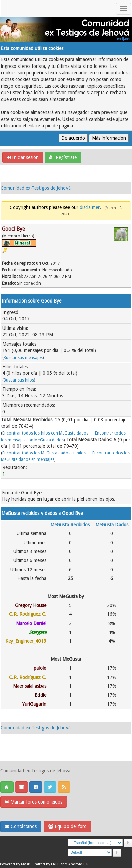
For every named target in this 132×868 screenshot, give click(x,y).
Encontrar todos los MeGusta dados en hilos (44, 453)
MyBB (26, 864)
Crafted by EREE (46, 864)
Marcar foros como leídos (34, 802)
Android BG (78, 864)
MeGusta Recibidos (70, 525)
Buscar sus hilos (19, 380)
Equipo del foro (68, 826)
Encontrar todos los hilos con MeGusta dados (45, 433)
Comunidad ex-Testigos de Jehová (36, 188)
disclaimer (90, 207)
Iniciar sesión (23, 157)
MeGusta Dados (112, 525)
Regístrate (63, 157)
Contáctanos (21, 826)
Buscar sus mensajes (23, 358)
